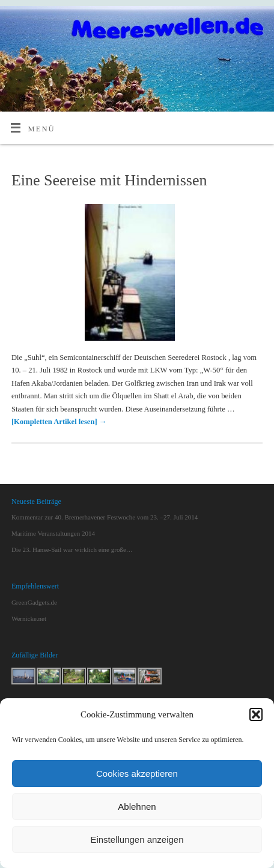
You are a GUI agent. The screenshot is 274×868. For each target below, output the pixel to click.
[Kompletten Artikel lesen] (59, 422)
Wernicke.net (29, 618)
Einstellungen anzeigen (137, 840)
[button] (256, 714)
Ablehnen (137, 807)
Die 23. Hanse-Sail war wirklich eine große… (72, 549)
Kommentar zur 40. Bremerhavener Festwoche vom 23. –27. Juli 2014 (105, 517)
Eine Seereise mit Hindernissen (109, 180)
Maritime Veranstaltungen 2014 (53, 533)
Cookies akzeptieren (137, 774)
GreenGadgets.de (34, 602)
